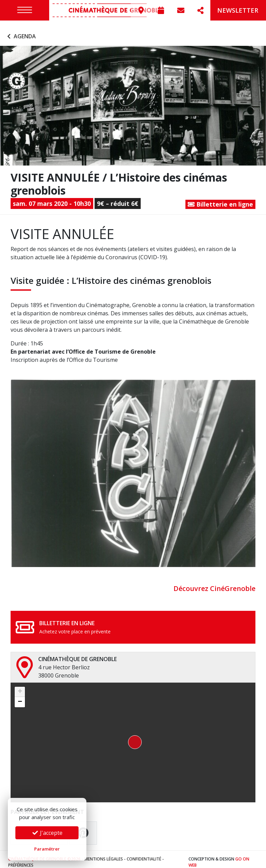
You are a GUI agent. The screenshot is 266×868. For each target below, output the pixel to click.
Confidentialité (144, 853)
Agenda (21, 30)
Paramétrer (47, 849)
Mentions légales (104, 853)
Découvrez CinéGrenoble (214, 583)
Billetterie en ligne (220, 198)
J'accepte (47, 833)
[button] (133, 737)
